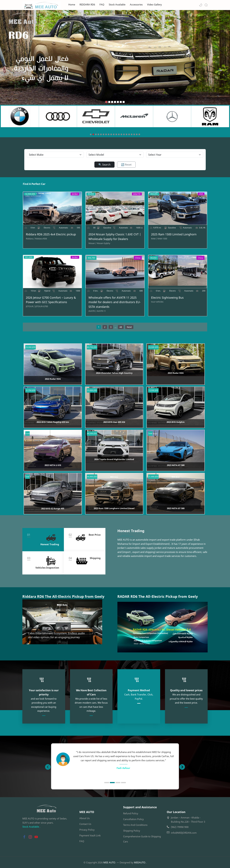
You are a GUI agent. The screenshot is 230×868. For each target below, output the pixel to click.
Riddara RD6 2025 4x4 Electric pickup (50, 234)
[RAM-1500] (162, 239)
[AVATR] (92, 311)
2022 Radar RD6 (53, 379)
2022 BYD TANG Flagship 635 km (53, 422)
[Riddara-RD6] (41, 239)
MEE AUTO (109, 862)
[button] (201, 5)
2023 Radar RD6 (176, 373)
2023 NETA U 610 (53, 466)
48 (121, 327)
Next (129, 327)
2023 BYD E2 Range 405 (53, 509)
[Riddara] (30, 239)
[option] (115, 759)
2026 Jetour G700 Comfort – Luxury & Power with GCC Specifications (50, 300)
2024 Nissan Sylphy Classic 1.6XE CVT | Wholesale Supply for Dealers (115, 237)
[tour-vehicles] (157, 302)
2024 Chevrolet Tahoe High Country (114, 373)
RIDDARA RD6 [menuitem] (87, 5)
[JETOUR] (30, 307)
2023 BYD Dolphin (176, 422)
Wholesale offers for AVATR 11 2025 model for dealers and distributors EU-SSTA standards (114, 302)
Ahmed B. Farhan (123, 768)
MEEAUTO (140, 862)
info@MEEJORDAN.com (184, 832)
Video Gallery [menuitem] (154, 5)
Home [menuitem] (72, 5)
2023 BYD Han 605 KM (114, 422)
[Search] (206, 5)
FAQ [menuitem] (102, 5)
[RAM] (154, 239)
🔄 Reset (126, 165)
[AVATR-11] (101, 311)
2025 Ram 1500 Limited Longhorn (174, 234)
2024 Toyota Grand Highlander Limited (114, 460)
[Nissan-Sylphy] (103, 243)
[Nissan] (92, 243)
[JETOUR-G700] (41, 307)
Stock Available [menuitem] (117, 5)
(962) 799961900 (180, 827)
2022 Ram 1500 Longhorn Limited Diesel (114, 509)
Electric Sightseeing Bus (168, 298)
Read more (35, 638)
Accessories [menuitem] (136, 5)
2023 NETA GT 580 (176, 466)
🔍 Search (104, 165)
